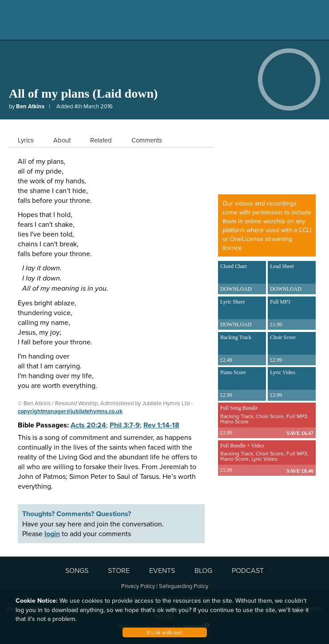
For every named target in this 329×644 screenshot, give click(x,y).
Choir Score (292, 350)
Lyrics (26, 140)
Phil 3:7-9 (125, 425)
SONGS (77, 570)
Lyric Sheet (242, 314)
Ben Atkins (30, 106)
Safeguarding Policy (184, 586)
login (52, 534)
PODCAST (248, 570)
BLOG (203, 570)
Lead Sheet (292, 279)
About (62, 140)
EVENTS (162, 570)
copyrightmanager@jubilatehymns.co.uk (70, 411)
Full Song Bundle (267, 420)
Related (101, 140)
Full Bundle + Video (267, 458)
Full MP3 (292, 314)
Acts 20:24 (88, 425)
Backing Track (242, 350)
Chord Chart (242, 279)
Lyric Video (292, 385)
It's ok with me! (164, 632)
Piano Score (242, 385)
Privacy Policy (138, 586)
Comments (147, 140)
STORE (119, 570)
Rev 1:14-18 (161, 425)
